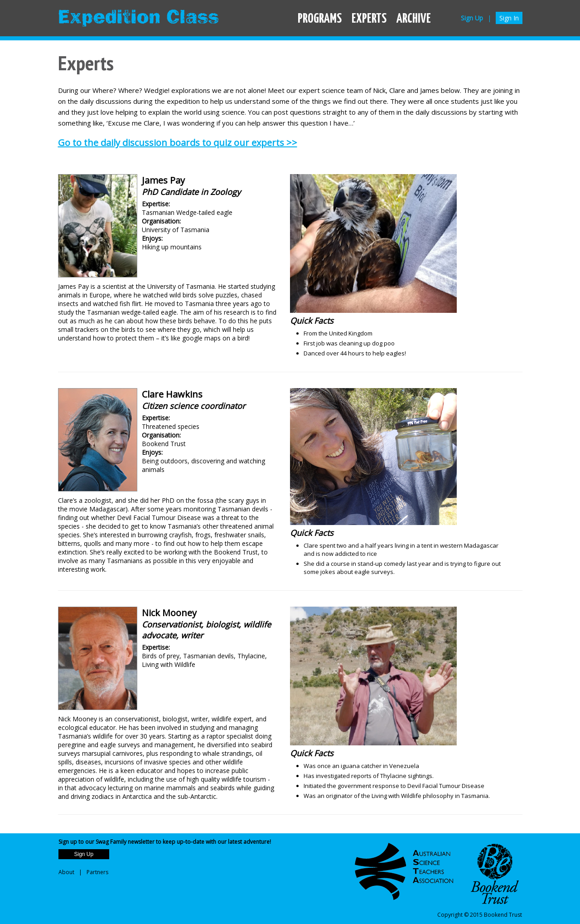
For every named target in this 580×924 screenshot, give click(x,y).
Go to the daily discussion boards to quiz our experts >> (178, 143)
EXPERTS (369, 19)
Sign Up (472, 18)
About (66, 872)
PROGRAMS (320, 19)
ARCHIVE (414, 19)
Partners (97, 872)
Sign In (509, 18)
